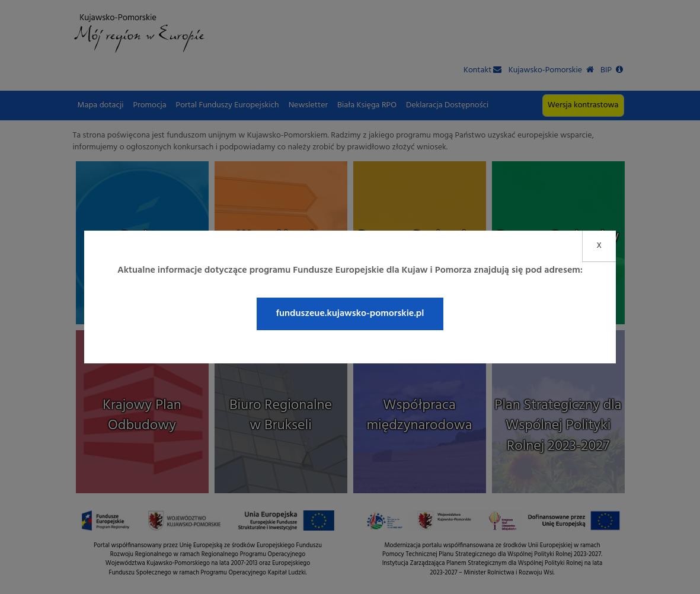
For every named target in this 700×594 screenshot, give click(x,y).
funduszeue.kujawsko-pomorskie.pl (350, 314)
